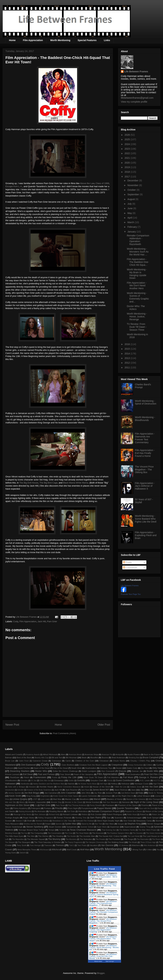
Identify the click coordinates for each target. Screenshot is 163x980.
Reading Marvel (56, 811)
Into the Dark (152, 787)
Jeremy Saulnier (15, 793)
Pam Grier (52, 621)
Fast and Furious (46, 774)
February (132, 227)
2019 (128, 167)
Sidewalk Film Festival (85, 821)
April (130, 218)
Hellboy (114, 784)
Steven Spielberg (35, 827)
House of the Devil (101, 787)
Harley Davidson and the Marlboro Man (49, 784)
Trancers (48, 845)
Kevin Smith (15, 796)
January (132, 232)
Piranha (145, 805)
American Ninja (91, 754)
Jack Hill (42, 621)
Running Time (81, 818)
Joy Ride (98, 793)
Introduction (10, 790)
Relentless (83, 811)
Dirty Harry (158, 768)
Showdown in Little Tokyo (62, 821)
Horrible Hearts (46, 787)
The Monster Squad (36, 839)
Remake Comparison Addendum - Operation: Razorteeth (138, 240)
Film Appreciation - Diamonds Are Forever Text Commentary (145, 438)
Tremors (60, 845)
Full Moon (128, 777)
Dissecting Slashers (20, 771)
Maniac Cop (70, 799)
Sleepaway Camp (144, 821)
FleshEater (15, 777)
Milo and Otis (10, 802)
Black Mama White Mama (76, 483)
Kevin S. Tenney (156, 793)
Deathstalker (91, 768)
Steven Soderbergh (14, 827)
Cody (16, 621)
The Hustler (71, 836)
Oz (36, 805)
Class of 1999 (102, 183)
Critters (149, 765)
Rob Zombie (96, 814)
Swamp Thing (145, 827)
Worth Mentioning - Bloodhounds (145, 419)
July (130, 204)
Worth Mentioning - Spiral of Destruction (146, 402)
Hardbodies (25, 784)
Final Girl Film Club (153, 774)
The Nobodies (86, 839)
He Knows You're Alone (87, 784)
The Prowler (100, 839)
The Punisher (114, 839)
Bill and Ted (57, 757)
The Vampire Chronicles (95, 842)
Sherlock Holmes (42, 821)
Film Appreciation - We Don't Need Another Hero (137, 286)
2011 (128, 367)
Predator (48, 808)
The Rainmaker (143, 839)
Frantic (55, 777)
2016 (128, 344)
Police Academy (20, 808)
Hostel (87, 787)
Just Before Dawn (128, 793)
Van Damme (107, 845)
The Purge (128, 839)
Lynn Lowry (45, 799)
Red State (71, 811)
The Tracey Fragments (73, 842)
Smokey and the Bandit (33, 824)
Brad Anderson (118, 757)
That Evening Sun (109, 830)
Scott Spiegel (153, 818)
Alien (63, 754)
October (132, 190)
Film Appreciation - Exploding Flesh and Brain (146, 535)
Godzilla (81, 780)
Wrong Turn (137, 849)
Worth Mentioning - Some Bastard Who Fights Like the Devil (146, 519)
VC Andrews (124, 845)
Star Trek (98, 824)
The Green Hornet (153, 833)
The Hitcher (43, 836)
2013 (128, 358)
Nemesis (126, 802)
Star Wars (110, 824)
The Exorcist (98, 833)
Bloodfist (94, 757)
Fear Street (65, 774)
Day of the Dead (60, 768)
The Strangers (24, 842)
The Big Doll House (29, 483)
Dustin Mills (152, 771)
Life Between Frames (136, 71)
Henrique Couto (141, 784)
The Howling (58, 836)
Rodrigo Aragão (12, 818)
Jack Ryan (85, 790)
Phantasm (110, 805)
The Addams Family (127, 830)
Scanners (119, 818)
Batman (8, 757)
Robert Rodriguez (114, 814)
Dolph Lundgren (89, 771)
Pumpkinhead (87, 808)
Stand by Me (87, 824)
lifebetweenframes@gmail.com (137, 98)
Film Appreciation (33, 40)
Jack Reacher (71, 790)
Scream (8, 821)
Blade (84, 757)
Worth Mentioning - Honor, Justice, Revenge (137, 317)
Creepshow (117, 765)
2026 (128, 135)
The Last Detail (134, 836)
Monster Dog (56, 802)
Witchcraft (57, 849)
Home (12, 40)
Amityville (120, 754)
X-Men (149, 849)
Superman (115, 827)
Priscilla (59, 808)
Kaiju (141, 793)
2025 (128, 139)
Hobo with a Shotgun (17, 787)
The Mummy (54, 839)
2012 (128, 363)
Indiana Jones (136, 787)
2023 (128, 149)
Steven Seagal (153, 824)
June (130, 208)
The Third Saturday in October (48, 842)
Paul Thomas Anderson (77, 805)
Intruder (21, 790)
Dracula (122, 771)
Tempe (51, 830)
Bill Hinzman (71, 757)
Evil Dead (28, 774)
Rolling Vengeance (46, 818)
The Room (156, 839)
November (133, 185)
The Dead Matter (82, 833)
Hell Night (104, 784)
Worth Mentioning (60, 40)
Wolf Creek (72, 849)
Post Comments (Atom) (64, 733)
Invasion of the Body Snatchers (39, 790)
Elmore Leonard (12, 774)
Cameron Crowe (40, 761)
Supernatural (130, 827)
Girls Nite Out (45, 781)
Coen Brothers (68, 765)
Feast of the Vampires (84, 774)
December (133, 181)
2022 (128, 153)
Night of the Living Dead (146, 802)
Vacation (94, 845)
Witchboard (44, 850)
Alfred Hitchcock (50, 754)
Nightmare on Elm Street (17, 805)
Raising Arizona (25, 811)
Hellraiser (125, 784)
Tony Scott (21, 845)
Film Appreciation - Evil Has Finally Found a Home (145, 453)
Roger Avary (29, 818)
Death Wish (76, 768)
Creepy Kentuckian (135, 765)
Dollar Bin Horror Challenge (65, 771)
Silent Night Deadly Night (108, 821)
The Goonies (138, 833)
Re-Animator (40, 811)
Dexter (119, 768)
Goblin (71, 781)
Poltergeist (36, 808)
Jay (142, 790)
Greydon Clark (97, 780)
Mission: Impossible (37, 802)
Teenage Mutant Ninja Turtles (32, 830)
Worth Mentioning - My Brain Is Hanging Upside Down (137, 274)
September (133, 194)
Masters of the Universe (136, 799)
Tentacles (63, 830)
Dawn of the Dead (42, 768)
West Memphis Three (27, 849)
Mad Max (57, 799)
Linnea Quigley (20, 799)
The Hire (31, 836)
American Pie (107, 755)
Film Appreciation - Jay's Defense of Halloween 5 (145, 486)
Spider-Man (71, 824)
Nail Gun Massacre (111, 802)
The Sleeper (10, 842)
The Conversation (55, 833)
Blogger (101, 973)
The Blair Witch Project (147, 830)
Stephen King (134, 824)
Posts (127, 562)
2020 (128, 163)
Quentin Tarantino (125, 808)
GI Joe (34, 781)
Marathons (84, 799)
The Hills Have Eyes (14, 836)
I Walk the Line (120, 787)
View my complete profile (134, 102)
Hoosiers (32, 787)
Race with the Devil (147, 808)
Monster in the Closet (74, 802)
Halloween (10, 784)
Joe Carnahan (51, 793)
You (158, 849)
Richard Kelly (54, 815)
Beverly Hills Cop (41, 758)
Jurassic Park (111, 793)
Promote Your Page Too (131, 594)
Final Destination (133, 774)
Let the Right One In (124, 796)
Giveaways (59, 780)
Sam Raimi (96, 818)
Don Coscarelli (108, 771)
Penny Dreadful (96, 805)
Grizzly (110, 781)
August (131, 199)
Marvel (97, 799)
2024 (128, 144)
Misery (22, 802)
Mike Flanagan (154, 799)
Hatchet (71, 784)
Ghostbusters (11, 780)
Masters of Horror (115, 799)
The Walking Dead (116, 842)
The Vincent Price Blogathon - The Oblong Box (144, 470)
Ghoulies (24, 781)
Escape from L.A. (14, 186)
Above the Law (87, 183)
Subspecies (71, 827)
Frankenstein (40, 777)
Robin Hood (132, 815)
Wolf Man (85, 849)
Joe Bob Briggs (32, 793)
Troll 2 (72, 845)
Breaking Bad (134, 758)
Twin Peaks (82, 845)
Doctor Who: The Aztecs (136, 308)
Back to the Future (152, 754)
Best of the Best (24, 757)
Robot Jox (156, 815)
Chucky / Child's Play (140, 761)
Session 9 (20, 821)
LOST (35, 799)
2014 (128, 354)
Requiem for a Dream (134, 811)
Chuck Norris (119, 761)
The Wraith (133, 842)
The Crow (69, 833)
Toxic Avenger (35, 845)
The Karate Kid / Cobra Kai (111, 836)
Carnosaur (56, 761)
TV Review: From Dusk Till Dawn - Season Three (137, 327)
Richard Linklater (70, 814)
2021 (128, 158)
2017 (128, 177)
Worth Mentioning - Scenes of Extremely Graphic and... (138, 297)
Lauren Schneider (89, 796)
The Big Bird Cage (48, 483)
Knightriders (45, 796)
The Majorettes (18, 839)
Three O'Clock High (148, 842)
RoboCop (144, 814)
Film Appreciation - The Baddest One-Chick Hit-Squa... (138, 262)
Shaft (29, 821)
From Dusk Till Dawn (93, 777)
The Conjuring (37, 833)
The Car (24, 833)
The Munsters (71, 839)
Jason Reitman (121, 790)
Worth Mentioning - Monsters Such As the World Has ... (138, 252)
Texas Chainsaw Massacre (83, 830)
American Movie (75, 755)
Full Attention (113, 777)
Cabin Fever (24, 761)
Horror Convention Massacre (69, 787)
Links (107, 40)
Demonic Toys (106, 768)
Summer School (87, 827)
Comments (130, 568)
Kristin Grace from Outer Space (66, 796)
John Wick (86, 793)
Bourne (105, 757)
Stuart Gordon (55, 827)
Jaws (133, 790)
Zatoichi (23, 853)
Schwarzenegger (134, 818)
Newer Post (12, 725)
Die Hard (145, 768)
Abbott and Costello (14, 754)
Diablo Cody (132, 768)
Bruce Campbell (151, 757)
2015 (128, 349)
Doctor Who (41, 771)
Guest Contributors (125, 780)
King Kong (31, 796)
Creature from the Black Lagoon (93, 765)
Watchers (136, 845)
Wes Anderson (150, 845)
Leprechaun (106, 796)
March (131, 222)
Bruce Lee (10, 761)
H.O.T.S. (157, 781)
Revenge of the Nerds (22, 815)
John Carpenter (68, 793)
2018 (128, 172)
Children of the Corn (84, 761)
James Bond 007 (101, 790)
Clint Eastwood (28, 765)
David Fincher (24, 768)
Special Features (87, 40)
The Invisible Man (87, 836)
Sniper (48, 824)
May (130, 213)
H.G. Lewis (145, 780)
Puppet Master (104, 808)
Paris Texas (60, 805)
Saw (109, 818)
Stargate (121, 824)
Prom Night (73, 808)
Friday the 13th (69, 777)
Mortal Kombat (92, 802)
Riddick (85, 815)
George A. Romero (149, 777)
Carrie (68, 761)
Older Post (104, 725)
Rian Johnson (40, 815)
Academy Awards (33, 755)
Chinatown (104, 761)
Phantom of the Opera (128, 805)
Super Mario (102, 827)
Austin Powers (134, 754)
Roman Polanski (64, 818)
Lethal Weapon (143, 796)
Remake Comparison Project (105, 811)
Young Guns (11, 853)
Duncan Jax (137, 771)
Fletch (26, 777)
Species (59, 824)
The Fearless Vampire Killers (118, 833)
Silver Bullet (128, 821)
